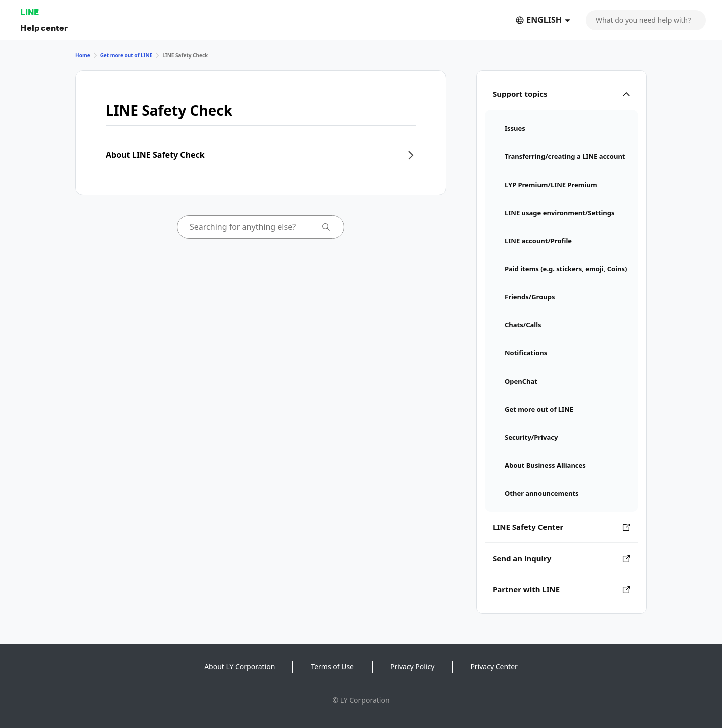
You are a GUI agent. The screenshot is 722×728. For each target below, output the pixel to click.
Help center (44, 27)
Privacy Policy (412, 667)
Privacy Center (494, 667)
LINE (29, 12)
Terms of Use (332, 667)
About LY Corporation (239, 667)
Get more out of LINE (127, 55)
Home (83, 55)
